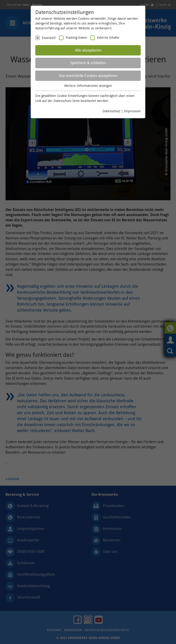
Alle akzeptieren (88, 50)
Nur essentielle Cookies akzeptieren (88, 76)
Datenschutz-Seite (67, 101)
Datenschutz (111, 111)
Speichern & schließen (88, 63)
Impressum (132, 111)
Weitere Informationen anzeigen (88, 86)
